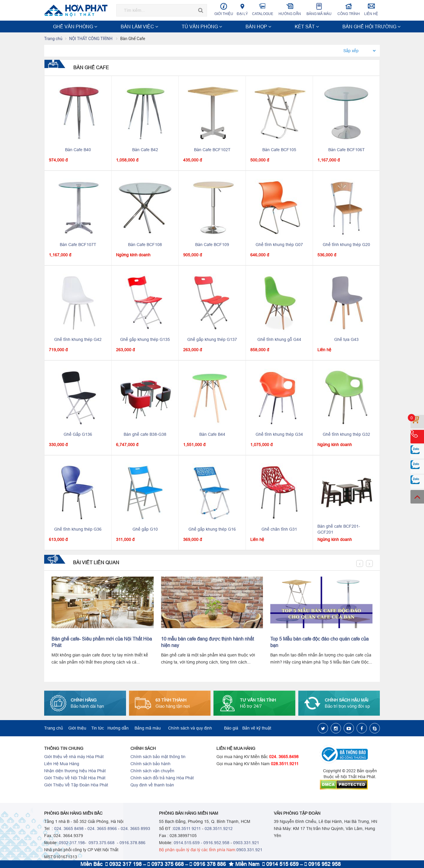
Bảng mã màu (319, 9)
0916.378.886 (132, 843)
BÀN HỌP (165, 27)
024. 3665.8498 (284, 757)
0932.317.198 (72, 843)
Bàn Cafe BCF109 (212, 245)
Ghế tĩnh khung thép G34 (279, 435)
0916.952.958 (216, 843)
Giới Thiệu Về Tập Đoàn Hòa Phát (76, 786)
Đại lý (242, 9)
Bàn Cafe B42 (145, 150)
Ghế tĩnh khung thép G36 (78, 530)
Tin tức (98, 729)
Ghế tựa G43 (346, 340)
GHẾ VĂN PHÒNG (64, 27)
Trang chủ (53, 39)
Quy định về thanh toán (152, 786)
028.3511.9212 (219, 829)
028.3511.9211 (285, 764)
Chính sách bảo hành (150, 764)
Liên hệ (371, 9)
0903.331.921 (246, 843)
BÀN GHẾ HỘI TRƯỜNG (225, 27)
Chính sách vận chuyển (152, 771)
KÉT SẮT (188, 27)
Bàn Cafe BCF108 (145, 245)
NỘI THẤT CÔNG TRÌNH (275, 27)
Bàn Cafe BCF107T (78, 245)
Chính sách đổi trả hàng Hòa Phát (162, 778)
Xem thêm (366, 27)
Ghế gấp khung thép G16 (212, 530)
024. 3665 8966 (102, 829)
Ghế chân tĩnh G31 (279, 530)
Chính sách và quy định (190, 729)
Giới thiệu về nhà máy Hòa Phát (74, 757)
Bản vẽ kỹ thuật (257, 729)
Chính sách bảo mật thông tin (158, 757)
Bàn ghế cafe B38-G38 (145, 435)
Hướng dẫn (290, 9)
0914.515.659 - (188, 843)
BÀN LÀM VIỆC (100, 27)
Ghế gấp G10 (145, 530)
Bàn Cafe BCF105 (279, 150)
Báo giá (231, 729)
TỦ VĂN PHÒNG (135, 27)
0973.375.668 (101, 843)
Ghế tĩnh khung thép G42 (78, 340)
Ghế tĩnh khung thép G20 (346, 245)
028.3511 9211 (187, 829)
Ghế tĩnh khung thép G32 (346, 435)
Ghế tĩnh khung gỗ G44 (279, 340)
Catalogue (263, 9)
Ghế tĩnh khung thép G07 (279, 245)
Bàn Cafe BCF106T (347, 150)
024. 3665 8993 (135, 829)
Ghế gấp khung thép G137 (212, 340)
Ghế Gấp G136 (78, 435)
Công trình (349, 9)
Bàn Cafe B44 (212, 435)
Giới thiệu (224, 9)
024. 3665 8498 (69, 829)
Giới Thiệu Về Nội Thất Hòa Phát (75, 778)
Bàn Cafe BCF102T (212, 150)
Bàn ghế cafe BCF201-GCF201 (339, 530)
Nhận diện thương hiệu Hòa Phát (75, 771)
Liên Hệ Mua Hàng (62, 764)
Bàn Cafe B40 (78, 150)
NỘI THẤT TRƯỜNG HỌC (327, 27)
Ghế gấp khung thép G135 (145, 340)
